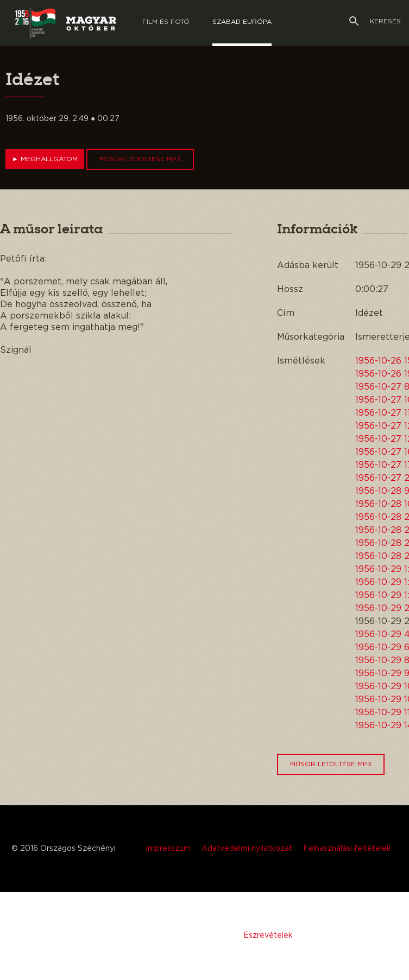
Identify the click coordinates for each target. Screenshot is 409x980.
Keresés (375, 21)
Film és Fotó (166, 22)
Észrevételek (268, 936)
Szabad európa (242, 22)
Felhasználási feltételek (347, 849)
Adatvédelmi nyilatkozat (247, 849)
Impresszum (168, 849)
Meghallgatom (45, 159)
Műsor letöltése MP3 (140, 159)
